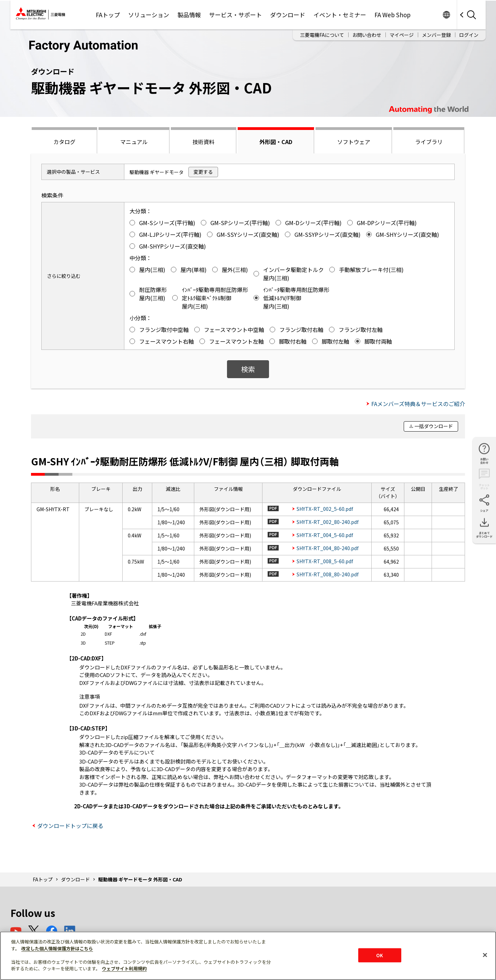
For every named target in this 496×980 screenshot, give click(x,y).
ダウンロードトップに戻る (70, 826)
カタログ (64, 142)
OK (380, 955)
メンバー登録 (436, 35)
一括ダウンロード (434, 426)
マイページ (402, 35)
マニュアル (134, 142)
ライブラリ (429, 142)
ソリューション (149, 15)
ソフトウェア (354, 142)
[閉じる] (485, 955)
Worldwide (446, 15)
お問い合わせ (367, 35)
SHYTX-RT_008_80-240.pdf (328, 574)
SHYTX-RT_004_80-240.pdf (328, 548)
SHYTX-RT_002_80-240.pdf (328, 522)
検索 (248, 369)
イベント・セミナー (340, 15)
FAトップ (108, 15)
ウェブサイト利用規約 (124, 968)
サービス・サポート (235, 15)
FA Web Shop (392, 15)
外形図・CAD (276, 142)
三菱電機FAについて (322, 35)
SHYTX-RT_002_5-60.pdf (325, 509)
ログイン (469, 35)
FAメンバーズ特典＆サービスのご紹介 (418, 404)
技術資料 (204, 142)
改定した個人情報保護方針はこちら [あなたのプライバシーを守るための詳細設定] (57, 948)
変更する (203, 172)
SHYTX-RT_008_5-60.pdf (325, 561)
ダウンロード (288, 15)
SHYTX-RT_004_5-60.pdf (325, 535)
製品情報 (189, 15)
